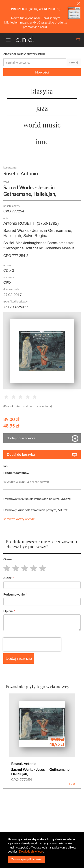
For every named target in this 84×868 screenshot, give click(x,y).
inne (42, 142)
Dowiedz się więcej (31, 851)
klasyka (42, 91)
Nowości (42, 72)
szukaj (73, 62)
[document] (43, 850)
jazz (42, 108)
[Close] (78, 4)
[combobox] (35, 62)
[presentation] (32, 644)
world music (42, 125)
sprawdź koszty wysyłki (19, 519)
